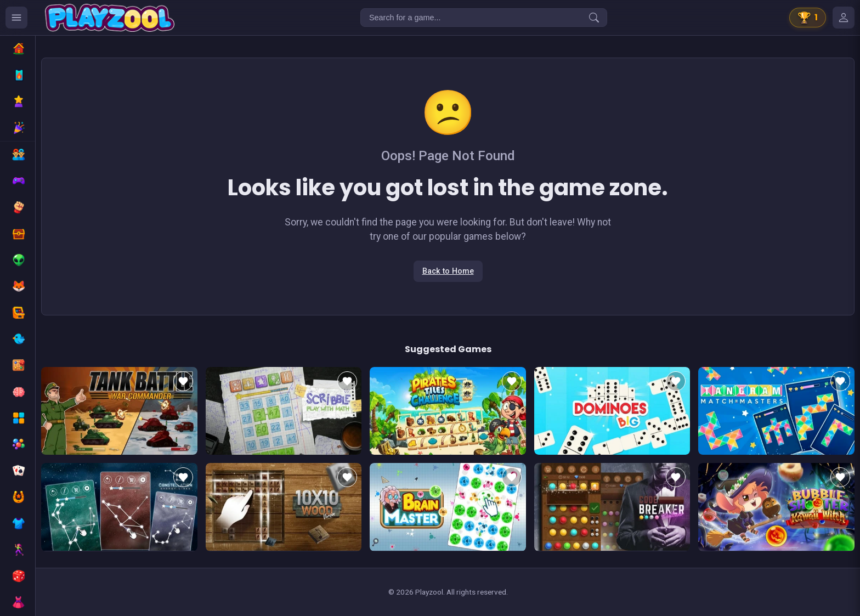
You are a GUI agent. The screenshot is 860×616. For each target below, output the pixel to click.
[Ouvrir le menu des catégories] (16, 18)
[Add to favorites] (183, 381)
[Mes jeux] (844, 18)
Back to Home (448, 271)
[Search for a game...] (484, 18)
